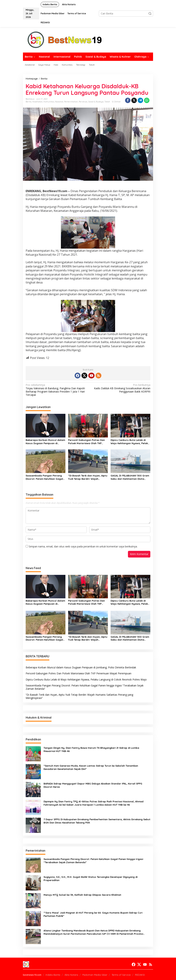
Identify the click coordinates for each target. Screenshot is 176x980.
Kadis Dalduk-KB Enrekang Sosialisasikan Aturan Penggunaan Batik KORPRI (120, 388)
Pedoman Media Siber (95, 975)
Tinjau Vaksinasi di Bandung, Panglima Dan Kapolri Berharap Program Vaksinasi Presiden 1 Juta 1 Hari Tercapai (56, 390)
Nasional (59, 102)
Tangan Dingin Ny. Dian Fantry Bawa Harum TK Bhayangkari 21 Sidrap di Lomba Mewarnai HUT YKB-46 (91, 749)
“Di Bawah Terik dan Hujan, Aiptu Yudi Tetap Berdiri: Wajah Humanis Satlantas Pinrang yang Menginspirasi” (88, 477)
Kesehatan (37, 102)
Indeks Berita (53, 975)
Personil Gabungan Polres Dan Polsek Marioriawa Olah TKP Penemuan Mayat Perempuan (86, 442)
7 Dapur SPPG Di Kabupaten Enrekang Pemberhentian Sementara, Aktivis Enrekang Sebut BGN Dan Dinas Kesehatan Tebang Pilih (97, 821)
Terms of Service (121, 975)
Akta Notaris (71, 975)
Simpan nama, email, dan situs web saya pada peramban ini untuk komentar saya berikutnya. (83, 546)
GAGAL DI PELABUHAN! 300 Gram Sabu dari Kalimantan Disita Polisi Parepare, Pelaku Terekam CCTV (130, 477)
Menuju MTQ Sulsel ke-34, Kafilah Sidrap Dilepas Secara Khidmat (82, 895)
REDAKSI (140, 975)
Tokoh (107, 102)
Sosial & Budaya (96, 102)
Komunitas (49, 102)
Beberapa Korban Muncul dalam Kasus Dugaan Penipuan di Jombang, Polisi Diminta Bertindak (45, 442)
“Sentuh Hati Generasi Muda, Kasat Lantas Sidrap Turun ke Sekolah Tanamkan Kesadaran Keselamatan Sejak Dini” (91, 767)
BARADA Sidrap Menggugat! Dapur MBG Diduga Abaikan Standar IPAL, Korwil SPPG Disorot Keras (93, 785)
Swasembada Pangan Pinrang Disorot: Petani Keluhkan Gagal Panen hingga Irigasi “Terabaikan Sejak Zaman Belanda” (44, 477)
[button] (150, 14)
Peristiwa (83, 102)
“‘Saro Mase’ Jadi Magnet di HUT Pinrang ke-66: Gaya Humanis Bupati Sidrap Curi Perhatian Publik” (93, 914)
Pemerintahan (71, 102)
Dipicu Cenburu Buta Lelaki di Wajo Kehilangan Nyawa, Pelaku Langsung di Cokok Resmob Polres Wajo (130, 442)
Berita (29, 102)
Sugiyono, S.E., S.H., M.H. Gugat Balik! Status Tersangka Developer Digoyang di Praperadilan (91, 879)
